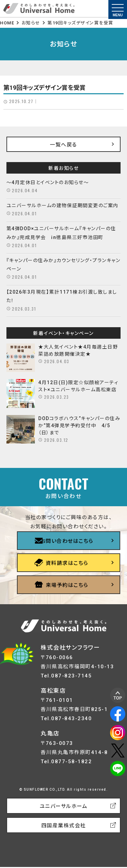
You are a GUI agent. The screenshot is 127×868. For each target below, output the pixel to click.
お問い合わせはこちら (67, 541)
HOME (7, 23)
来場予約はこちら (67, 585)
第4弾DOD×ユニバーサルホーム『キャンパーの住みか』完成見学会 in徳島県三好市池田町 (61, 233)
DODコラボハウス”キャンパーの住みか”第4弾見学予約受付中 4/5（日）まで (79, 426)
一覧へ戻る (63, 145)
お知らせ (31, 23)
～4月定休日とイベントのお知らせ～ (48, 182)
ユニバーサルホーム (64, 806)
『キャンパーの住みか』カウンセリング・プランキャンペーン (63, 265)
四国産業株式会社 (64, 826)
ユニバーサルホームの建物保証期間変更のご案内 (62, 205)
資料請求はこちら (67, 563)
